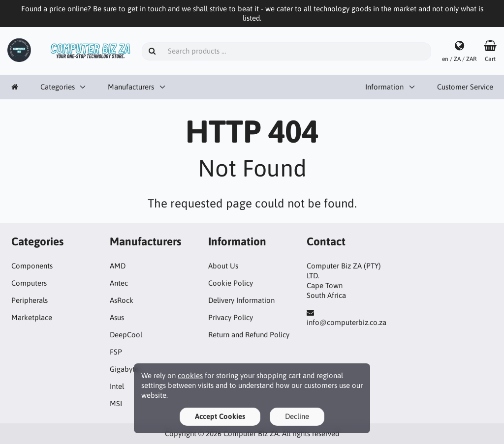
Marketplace (32, 317)
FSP (116, 352)
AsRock (122, 300)
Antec (119, 283)
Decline (297, 416)
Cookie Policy (231, 283)
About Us (223, 266)
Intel (117, 386)
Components (32, 266)
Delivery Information (241, 300)
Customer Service (465, 87)
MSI (116, 403)
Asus (117, 317)
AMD (118, 266)
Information (384, 87)
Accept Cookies (220, 416)
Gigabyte (124, 369)
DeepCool (126, 335)
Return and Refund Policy (249, 335)
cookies (190, 375)
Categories (58, 87)
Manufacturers (131, 87)
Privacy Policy (231, 317)
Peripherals (30, 300)
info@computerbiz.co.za (346, 322)
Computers (29, 283)
